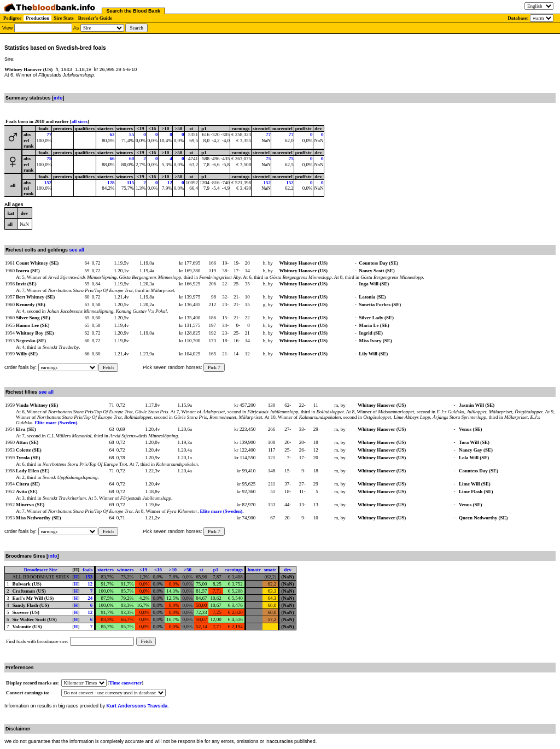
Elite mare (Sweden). (57, 423)
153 (89, 577)
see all (77, 250)
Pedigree (12, 18)
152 (48, 183)
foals (87, 570)
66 (112, 159)
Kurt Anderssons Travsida (137, 706)
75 (49, 159)
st (202, 570)
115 (130, 183)
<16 (158, 570)
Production (37, 18)
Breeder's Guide (95, 18)
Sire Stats (64, 18)
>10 (173, 570)
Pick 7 (214, 367)
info (58, 98)
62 (112, 134)
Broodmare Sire (41, 570)
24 (90, 598)
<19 (143, 570)
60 (132, 159)
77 (49, 134)
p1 (216, 570)
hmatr (254, 570)
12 (170, 183)
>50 (188, 570)
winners (126, 570)
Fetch (108, 367)
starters (105, 570)
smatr (270, 570)
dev (288, 570)
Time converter (126, 683)
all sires (80, 121)
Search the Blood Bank (134, 11)
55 (132, 134)
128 (111, 183)
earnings (234, 570)
